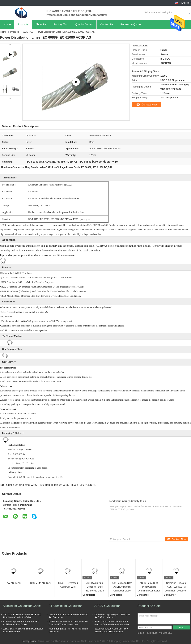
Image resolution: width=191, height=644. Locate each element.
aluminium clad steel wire (21, 485)
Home (7, 24)
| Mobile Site (165, 633)
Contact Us (107, 24)
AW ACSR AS (14, 583)
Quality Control (84, 24)
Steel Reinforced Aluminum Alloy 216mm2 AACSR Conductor (111, 630)
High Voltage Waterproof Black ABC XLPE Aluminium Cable (21, 623)
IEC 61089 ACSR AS (84, 485)
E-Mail (141, 633)
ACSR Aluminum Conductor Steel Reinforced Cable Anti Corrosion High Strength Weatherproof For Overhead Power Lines (95, 587)
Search (189, 12)
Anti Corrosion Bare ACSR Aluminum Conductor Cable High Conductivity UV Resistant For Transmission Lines (122, 587)
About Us (41, 24)
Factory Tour (61, 24)
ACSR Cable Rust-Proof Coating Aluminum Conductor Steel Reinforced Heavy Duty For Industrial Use (149, 587)
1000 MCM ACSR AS (41, 583)
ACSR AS (28, 32)
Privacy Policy (29, 641)
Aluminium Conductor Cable (22, 606)
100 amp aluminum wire (54, 485)
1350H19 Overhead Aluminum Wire (68, 585)
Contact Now (149, 104)
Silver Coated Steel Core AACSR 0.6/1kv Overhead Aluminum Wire (112, 623)
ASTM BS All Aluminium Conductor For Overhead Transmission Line (68, 623)
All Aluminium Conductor (65, 606)
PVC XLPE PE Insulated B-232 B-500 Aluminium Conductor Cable (22, 616)
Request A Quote (131, 24)
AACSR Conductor (107, 606)
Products (23, 24)
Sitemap (152, 633)
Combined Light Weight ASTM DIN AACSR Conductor (112, 616)
